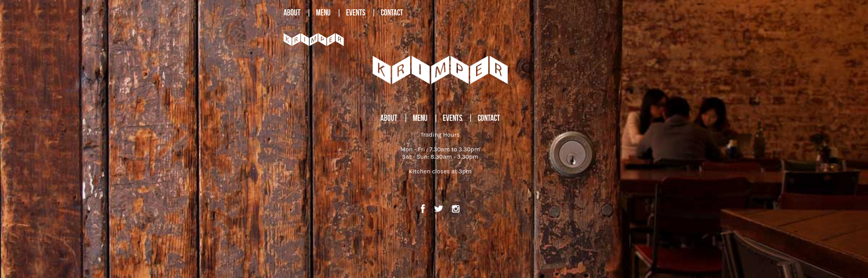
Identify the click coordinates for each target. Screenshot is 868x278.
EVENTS (356, 12)
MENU (323, 12)
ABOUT (292, 12)
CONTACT (392, 12)
